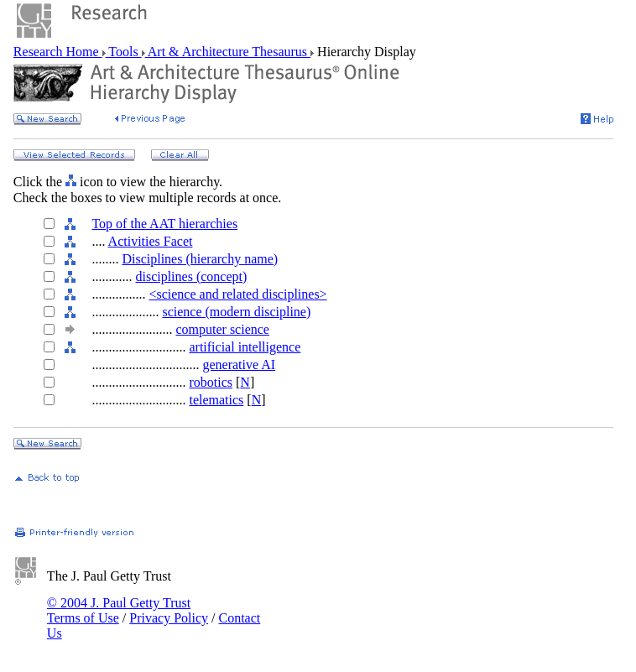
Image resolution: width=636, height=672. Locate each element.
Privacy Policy (169, 618)
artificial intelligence (245, 347)
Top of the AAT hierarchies (164, 224)
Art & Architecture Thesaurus (228, 52)
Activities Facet (151, 241)
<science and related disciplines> (237, 294)
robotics (211, 382)
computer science (222, 329)
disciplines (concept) (191, 276)
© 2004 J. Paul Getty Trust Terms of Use (119, 610)
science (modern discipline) (236, 312)
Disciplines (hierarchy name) (200, 259)
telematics (216, 400)
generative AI (239, 365)
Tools (124, 52)
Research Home (58, 52)
